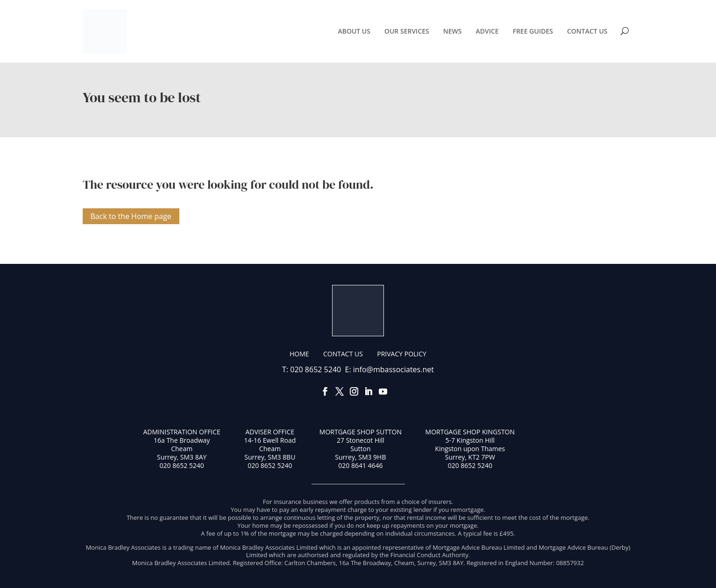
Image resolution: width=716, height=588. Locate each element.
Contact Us (587, 31)
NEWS (453, 31)
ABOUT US (354, 31)
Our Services (407, 31)
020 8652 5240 (315, 369)
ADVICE (487, 31)
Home (299, 354)
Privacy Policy (402, 354)
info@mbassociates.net (393, 369)
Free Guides (533, 31)
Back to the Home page (131, 216)
